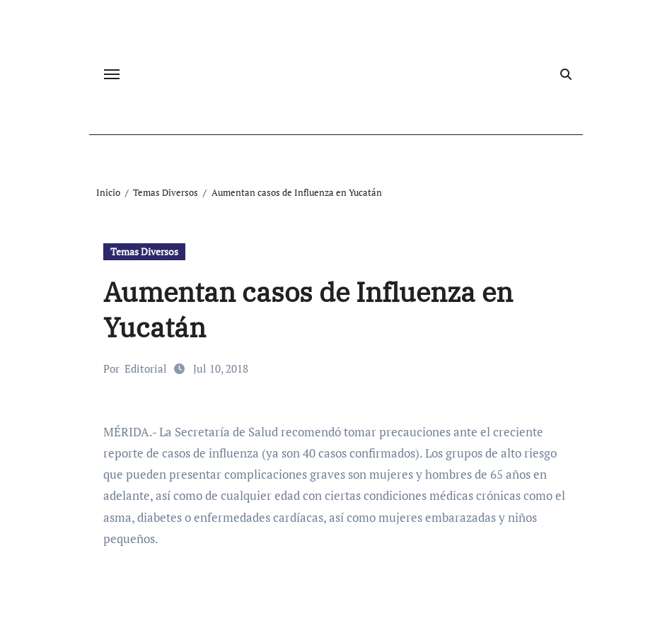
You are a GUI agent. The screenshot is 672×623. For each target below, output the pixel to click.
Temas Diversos (144, 251)
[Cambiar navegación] (112, 74)
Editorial (146, 368)
